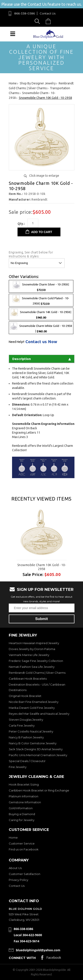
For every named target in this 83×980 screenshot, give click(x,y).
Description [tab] (42, 359)
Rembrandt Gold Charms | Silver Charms (37, 673)
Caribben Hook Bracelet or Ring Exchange (39, 790)
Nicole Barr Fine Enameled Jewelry (34, 702)
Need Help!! (17, 342)
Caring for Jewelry (22, 820)
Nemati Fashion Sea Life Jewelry (32, 667)
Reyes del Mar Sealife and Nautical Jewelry (39, 714)
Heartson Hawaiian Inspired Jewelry (34, 643)
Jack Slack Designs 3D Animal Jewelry (36, 749)
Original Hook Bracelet (25, 696)
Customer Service (22, 843)
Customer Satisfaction (25, 874)
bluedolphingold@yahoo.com (38, 950)
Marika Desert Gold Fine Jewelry (32, 708)
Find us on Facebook (24, 849)
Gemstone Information (25, 802)
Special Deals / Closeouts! (27, 761)
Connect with (22, 958)
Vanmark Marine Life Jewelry (29, 655)
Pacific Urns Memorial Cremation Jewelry (38, 755)
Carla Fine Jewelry (22, 725)
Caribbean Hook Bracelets (28, 679)
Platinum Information (24, 796)
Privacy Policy (19, 880)
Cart (49, 21)
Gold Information (21, 808)
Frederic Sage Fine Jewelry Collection (36, 661)
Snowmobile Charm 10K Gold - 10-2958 (41, 567)
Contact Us (48, 13)
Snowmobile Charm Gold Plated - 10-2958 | (41, 300)
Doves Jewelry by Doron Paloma (32, 649)
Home (13, 837)
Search (38, 21)
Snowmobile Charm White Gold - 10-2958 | (41, 328)
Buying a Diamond (22, 814)
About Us (15, 868)
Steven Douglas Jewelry (26, 720)
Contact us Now (41, 342)
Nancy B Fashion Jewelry (26, 737)
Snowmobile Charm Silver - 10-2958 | (41, 286)
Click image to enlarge (44, 176)
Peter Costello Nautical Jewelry (31, 731)
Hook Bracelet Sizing (24, 784)
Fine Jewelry (18, 767)
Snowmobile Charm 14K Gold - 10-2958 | (41, 314)
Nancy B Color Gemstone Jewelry (33, 743)
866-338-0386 (25, 13)
